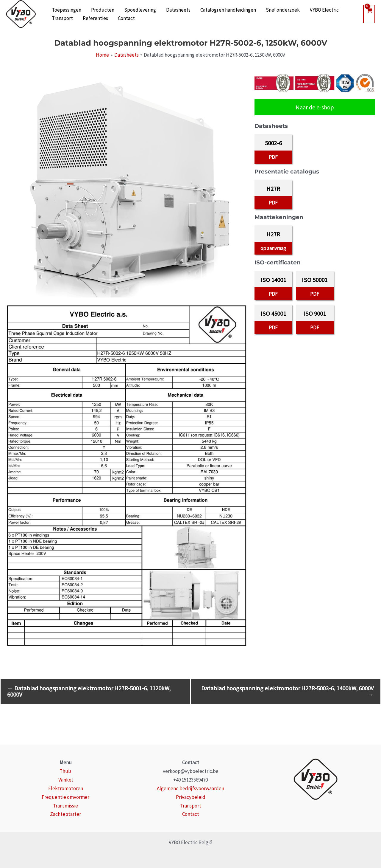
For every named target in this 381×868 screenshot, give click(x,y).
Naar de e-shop (315, 107)
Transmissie (65, 806)
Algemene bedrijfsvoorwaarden (190, 788)
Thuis (65, 771)
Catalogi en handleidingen (210, 9)
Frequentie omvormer (65, 797)
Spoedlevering (130, 9)
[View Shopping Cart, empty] (369, 14)
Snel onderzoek (261, 9)
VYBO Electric (298, 9)
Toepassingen (64, 9)
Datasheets (164, 9)
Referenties (62, 20)
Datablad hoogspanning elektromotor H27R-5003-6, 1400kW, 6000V (288, 691)
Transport (329, 9)
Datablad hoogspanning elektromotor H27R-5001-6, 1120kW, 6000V (89, 691)
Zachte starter (65, 814)
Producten (97, 9)
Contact (89, 20)
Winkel (66, 780)
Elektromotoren (66, 788)
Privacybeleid (191, 797)
